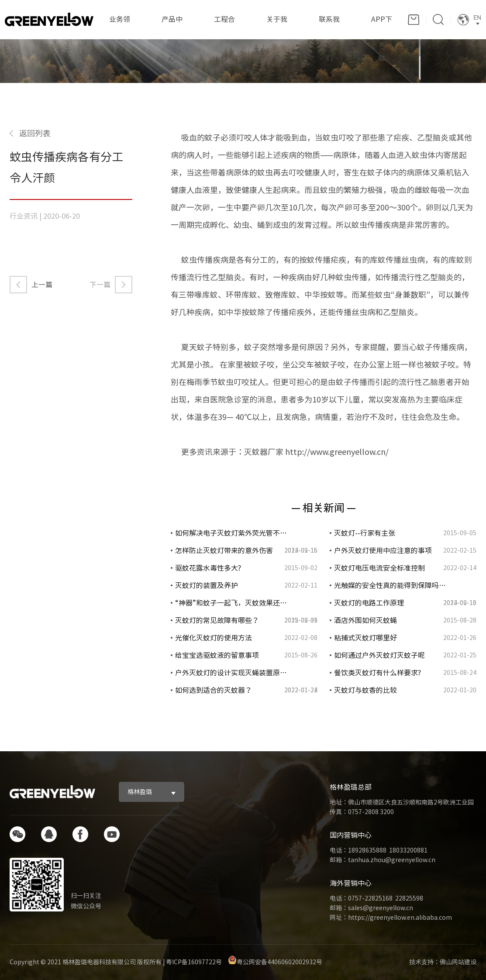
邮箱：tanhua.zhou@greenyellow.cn (383, 860)
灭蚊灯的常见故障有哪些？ (217, 621)
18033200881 (408, 851)
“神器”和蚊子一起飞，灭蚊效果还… (231, 603)
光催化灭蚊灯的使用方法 (214, 638)
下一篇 (100, 285)
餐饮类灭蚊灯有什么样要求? (377, 673)
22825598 (409, 899)
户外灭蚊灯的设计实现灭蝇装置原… (231, 673)
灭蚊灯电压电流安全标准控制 (379, 568)
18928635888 (367, 851)
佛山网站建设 (458, 963)
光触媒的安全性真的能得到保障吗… (390, 586)
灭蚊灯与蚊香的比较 (365, 691)
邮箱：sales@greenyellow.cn (371, 908)
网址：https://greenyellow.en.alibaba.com (391, 918)
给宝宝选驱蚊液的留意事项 (217, 656)
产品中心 (172, 28)
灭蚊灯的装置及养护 (207, 586)
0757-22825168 (370, 899)
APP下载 (382, 28)
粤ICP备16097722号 (193, 963)
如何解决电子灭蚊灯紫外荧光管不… (231, 533)
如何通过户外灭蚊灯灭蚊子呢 (379, 656)
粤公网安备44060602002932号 (279, 963)
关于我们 (277, 28)
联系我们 (329, 28)
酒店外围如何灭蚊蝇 (365, 621)
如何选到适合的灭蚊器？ (214, 691)
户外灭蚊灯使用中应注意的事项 (383, 551)
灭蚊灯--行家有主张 (365, 533)
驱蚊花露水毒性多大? (208, 568)
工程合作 (224, 28)
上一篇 (42, 285)
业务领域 (120, 28)
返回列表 (35, 134)
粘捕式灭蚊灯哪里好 (365, 638)
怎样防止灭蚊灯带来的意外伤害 (224, 551)
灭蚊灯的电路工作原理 (369, 603)
